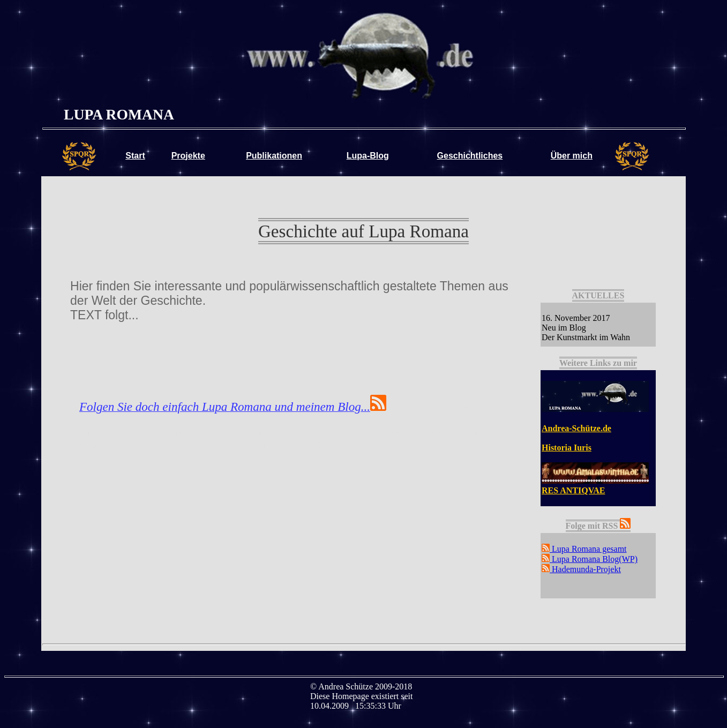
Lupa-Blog (368, 156)
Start (135, 156)
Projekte (188, 156)
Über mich (572, 156)
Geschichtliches (470, 156)
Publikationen (274, 156)
